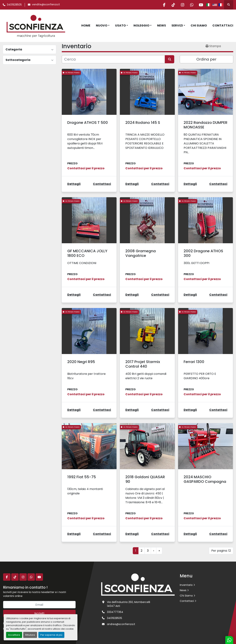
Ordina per (206, 59)
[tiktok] (173, 5)
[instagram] (182, 5)
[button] (103, 26)
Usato (120, 25)
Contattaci (223, 25)
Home (86, 25)
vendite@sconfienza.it (46, 5)
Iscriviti (39, 613)
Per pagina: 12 (221, 551)
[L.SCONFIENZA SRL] (138, 584)
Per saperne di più (51, 635)
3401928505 (14, 5)
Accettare (14, 635)
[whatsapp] (191, 5)
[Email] (39, 605)
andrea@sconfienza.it (121, 624)
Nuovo (102, 25)
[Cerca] (113, 59)
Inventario (186, 585)
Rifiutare (30, 635)
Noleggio (141, 25)
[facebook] (163, 5)
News (162, 25)
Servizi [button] (177, 25)
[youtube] (201, 5)
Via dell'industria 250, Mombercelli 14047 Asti (129, 604)
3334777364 (115, 612)
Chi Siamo (199, 25)
